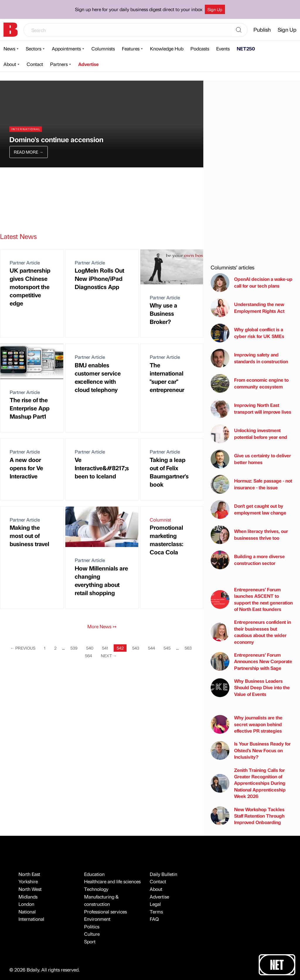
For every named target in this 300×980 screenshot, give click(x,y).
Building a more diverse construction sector (248, 560)
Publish (262, 29)
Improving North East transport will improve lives (251, 409)
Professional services (105, 912)
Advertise (88, 64)
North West (30, 889)
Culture (92, 934)
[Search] (239, 30)
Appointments (66, 49)
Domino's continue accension (56, 139)
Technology (96, 889)
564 (88, 655)
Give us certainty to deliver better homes (251, 459)
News (9, 49)
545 (167, 648)
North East (29, 874)
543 (136, 648)
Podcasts (200, 49)
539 (74, 648)
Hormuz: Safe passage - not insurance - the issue (251, 484)
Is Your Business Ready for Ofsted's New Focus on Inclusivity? (251, 750)
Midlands (28, 897)
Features (131, 49)
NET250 (246, 49)
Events (223, 49)
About (10, 64)
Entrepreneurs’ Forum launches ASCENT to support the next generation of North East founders (252, 599)
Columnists (103, 49)
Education (94, 874)
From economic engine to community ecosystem (250, 383)
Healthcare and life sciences (112, 881)
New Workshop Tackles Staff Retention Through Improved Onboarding (248, 816)
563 (188, 648)
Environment (97, 919)
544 (151, 648)
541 (105, 648)
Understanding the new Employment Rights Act (248, 308)
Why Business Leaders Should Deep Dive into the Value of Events (250, 687)
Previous (23, 648)
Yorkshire (28, 881)
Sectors (34, 49)
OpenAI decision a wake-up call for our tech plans (252, 283)
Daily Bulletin (163, 874)
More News (102, 626)
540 (90, 648)
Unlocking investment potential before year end (249, 434)
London (26, 904)
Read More (28, 152)
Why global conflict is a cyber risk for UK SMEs (247, 333)
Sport (90, 941)
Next (109, 655)
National (27, 912)
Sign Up (215, 9)
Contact (35, 64)
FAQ (154, 919)
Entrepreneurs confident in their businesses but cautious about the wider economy (251, 632)
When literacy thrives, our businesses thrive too (249, 535)
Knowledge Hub (167, 49)
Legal (155, 904)
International (31, 919)
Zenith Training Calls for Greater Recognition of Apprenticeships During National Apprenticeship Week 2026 (248, 783)
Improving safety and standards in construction (249, 358)
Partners (59, 64)
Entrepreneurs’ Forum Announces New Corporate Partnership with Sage (251, 661)
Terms (156, 912)
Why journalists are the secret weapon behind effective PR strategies (247, 724)
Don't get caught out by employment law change (248, 509)
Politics (92, 927)
